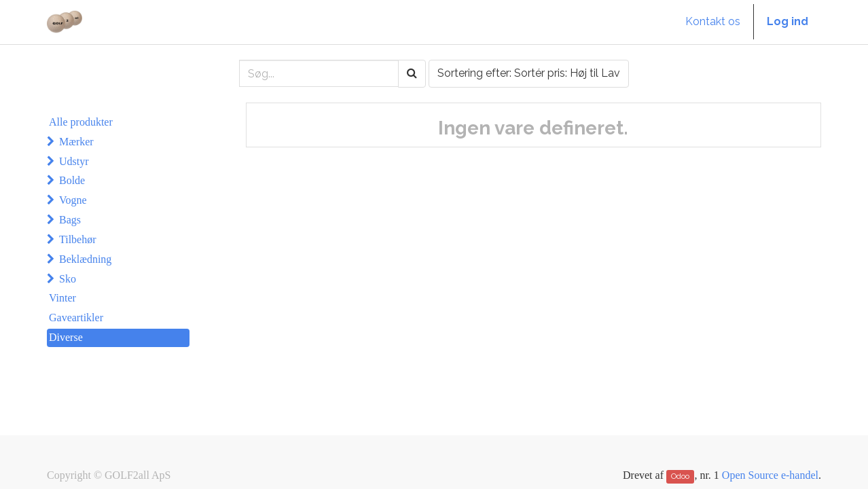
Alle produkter (81, 122)
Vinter (62, 298)
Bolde (72, 180)
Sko (68, 279)
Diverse (66, 337)
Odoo (680, 476)
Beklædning (85, 259)
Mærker (76, 142)
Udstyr (74, 161)
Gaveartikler (76, 318)
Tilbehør (78, 239)
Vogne (73, 200)
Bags (70, 220)
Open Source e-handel (770, 475)
